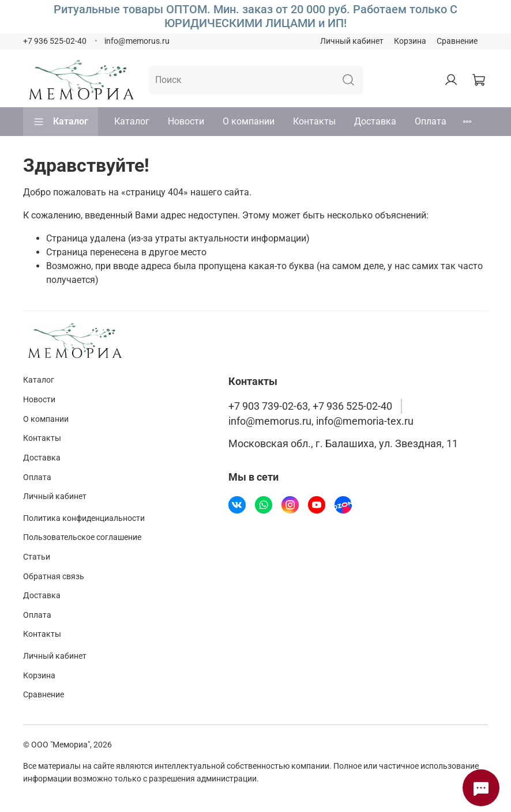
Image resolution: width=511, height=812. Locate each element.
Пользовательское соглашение (82, 537)
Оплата (431, 121)
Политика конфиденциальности (84, 518)
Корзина (410, 41)
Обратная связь (54, 577)
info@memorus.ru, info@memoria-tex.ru (321, 421)
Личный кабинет (352, 41)
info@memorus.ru (137, 41)
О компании (249, 121)
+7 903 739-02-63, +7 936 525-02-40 (310, 406)
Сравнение (457, 41)
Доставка (375, 121)
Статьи (37, 557)
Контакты (314, 121)
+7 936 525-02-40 (55, 41)
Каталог (61, 122)
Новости (186, 121)
